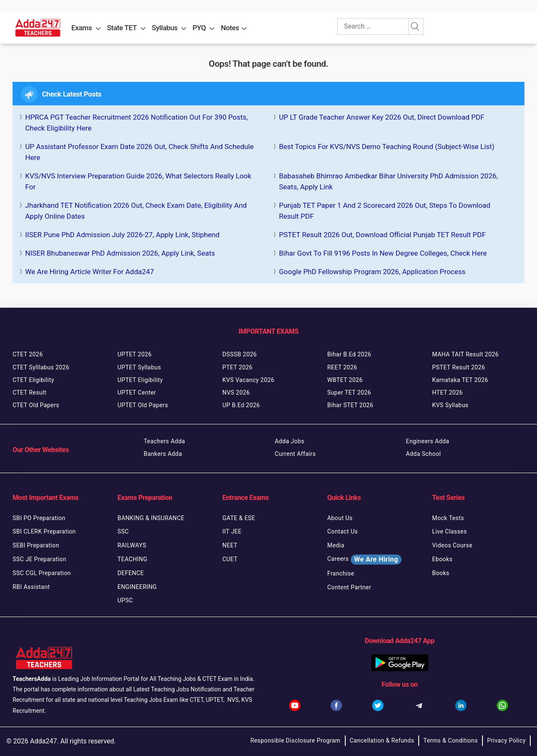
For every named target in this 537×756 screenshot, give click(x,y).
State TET (122, 28)
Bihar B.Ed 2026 (349, 354)
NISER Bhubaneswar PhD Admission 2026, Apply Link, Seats (120, 253)
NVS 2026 (236, 392)
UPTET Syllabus (139, 367)
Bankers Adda (163, 454)
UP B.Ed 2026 (241, 405)
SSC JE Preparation (39, 559)
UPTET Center (137, 392)
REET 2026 (342, 367)
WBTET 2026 (345, 380)
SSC (123, 531)
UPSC (125, 600)
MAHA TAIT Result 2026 (465, 354)
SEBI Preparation (36, 545)
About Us (340, 518)
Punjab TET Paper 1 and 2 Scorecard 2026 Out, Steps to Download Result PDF (385, 211)
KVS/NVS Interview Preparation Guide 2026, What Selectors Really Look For (138, 181)
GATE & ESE (239, 518)
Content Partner (349, 587)
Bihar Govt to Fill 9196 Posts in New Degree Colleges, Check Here (383, 253)
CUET (230, 559)
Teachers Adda (165, 441)
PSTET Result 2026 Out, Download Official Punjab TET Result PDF (382, 235)
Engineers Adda (428, 441)
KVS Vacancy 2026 (248, 380)
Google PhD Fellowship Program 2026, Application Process (372, 272)
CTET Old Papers (36, 405)
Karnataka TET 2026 (460, 380)
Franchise (341, 573)
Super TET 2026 (349, 392)
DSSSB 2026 (240, 354)
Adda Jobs (290, 441)
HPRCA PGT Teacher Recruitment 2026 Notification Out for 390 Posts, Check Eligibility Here (137, 123)
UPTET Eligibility (140, 380)
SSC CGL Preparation (42, 573)
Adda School (424, 454)
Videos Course (452, 545)
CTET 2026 (28, 354)
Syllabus (165, 28)
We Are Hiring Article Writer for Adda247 (90, 272)
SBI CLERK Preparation (44, 531)
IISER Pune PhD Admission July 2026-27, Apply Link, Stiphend (122, 235)
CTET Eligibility (33, 380)
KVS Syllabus (450, 405)
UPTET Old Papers (143, 405)
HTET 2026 (447, 392)
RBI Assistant (31, 587)
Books (441, 573)
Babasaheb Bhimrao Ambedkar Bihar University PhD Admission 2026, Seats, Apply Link (388, 181)
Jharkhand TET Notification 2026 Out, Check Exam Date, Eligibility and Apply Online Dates (136, 211)
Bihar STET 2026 (350, 405)
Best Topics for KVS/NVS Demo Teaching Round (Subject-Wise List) (387, 146)
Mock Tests (448, 518)
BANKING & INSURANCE (151, 518)
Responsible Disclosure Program (296, 740)
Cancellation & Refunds (382, 740)
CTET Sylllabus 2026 (41, 367)
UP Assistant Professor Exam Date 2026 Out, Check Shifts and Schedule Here (139, 152)
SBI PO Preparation (39, 518)
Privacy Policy (506, 740)
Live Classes (450, 531)
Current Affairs (295, 454)
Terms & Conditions (451, 740)
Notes (230, 28)
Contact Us (343, 531)
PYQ (199, 28)
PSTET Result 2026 (459, 367)
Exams (82, 28)
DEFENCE (131, 573)
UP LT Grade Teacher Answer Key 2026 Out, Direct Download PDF (382, 117)
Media (336, 545)
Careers (364, 560)
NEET (230, 545)
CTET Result (30, 392)
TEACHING (132, 559)
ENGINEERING (137, 587)
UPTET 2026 (135, 354)
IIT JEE (232, 531)
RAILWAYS (132, 545)
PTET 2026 (237, 367)
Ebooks (442, 559)
